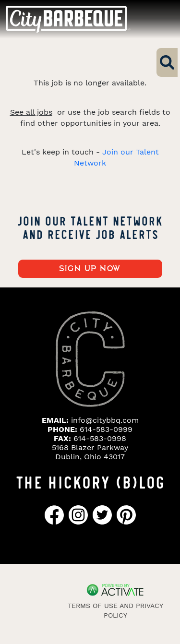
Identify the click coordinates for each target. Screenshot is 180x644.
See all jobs (31, 112)
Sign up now (90, 269)
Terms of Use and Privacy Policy (115, 610)
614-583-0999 (106, 429)
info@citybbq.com (105, 420)
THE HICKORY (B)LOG (90, 481)
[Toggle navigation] (156, 19)
